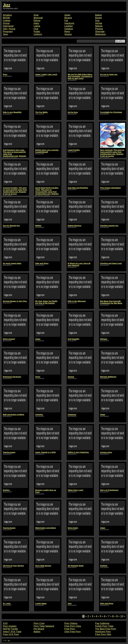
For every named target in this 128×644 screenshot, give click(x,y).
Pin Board (39, 629)
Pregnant (8, 31)
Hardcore (69, 23)
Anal (36, 15)
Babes (98, 15)
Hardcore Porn (103, 632)
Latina (37, 26)
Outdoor (69, 29)
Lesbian (69, 26)
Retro (67, 31)
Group (6, 23)
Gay (97, 20)
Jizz (7, 5)
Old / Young (9, 29)
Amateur (7, 15)
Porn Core (39, 623)
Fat (66, 20)
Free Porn (70, 629)
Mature (99, 26)
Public (37, 31)
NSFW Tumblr (10, 629)
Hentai (99, 23)
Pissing (99, 29)
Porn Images (10, 626)
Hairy (36, 23)
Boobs (98, 18)
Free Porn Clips (73, 626)
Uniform (38, 34)
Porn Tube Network (44, 626)
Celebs (7, 20)
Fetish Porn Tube (104, 626)
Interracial (8, 26)
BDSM (6, 18)
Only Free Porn (72, 632)
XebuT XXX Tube (12, 632)
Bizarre (68, 18)
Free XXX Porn (11, 634)
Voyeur (68, 34)
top (9, 640)
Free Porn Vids (103, 634)
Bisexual (38, 18)
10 (122, 616)
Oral (36, 29)
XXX (5, 623)
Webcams (100, 34)
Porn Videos (71, 623)
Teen (5, 34)
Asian (67, 15)
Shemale (100, 31)
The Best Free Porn (106, 629)
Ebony (37, 20)
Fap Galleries (102, 623)
